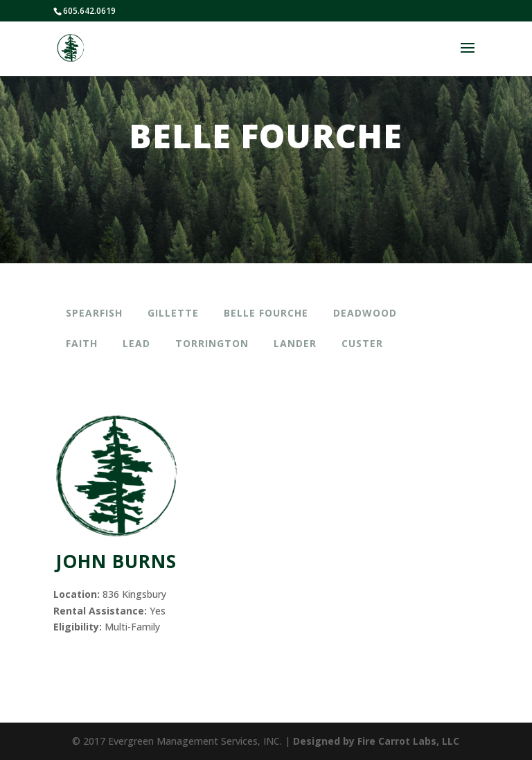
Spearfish (94, 313)
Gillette (173, 313)
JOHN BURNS (116, 561)
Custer (362, 343)
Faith (82, 343)
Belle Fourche (266, 313)
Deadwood (365, 313)
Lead (136, 343)
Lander (295, 343)
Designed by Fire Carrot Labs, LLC (376, 741)
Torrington (212, 343)
